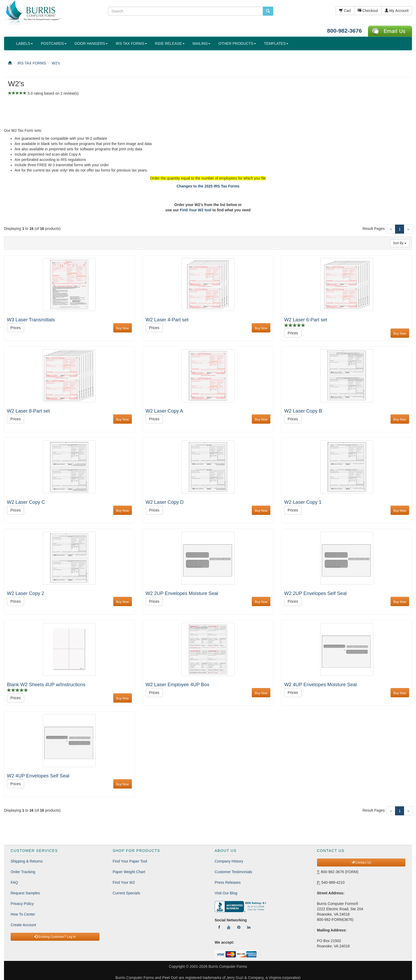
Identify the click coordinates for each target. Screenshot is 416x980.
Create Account (23, 925)
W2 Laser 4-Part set (167, 320)
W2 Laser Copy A (164, 411)
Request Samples (25, 893)
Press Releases (228, 882)
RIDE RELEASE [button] (170, 43)
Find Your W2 (124, 882)
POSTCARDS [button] (54, 43)
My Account (397, 11)
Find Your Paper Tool (130, 861)
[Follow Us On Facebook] (219, 927)
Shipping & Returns (27, 861)
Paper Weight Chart (129, 872)
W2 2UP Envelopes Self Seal (315, 593)
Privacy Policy (22, 904)
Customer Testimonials (233, 872)
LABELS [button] (25, 43)
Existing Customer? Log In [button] (55, 937)
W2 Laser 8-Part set (28, 411)
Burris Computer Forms (228, 966)
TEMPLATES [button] (276, 43)
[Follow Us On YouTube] (229, 927)
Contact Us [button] (361, 863)
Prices (16, 328)
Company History (229, 861)
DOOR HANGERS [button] (91, 43)
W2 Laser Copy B (303, 411)
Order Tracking (23, 872)
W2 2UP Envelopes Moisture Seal (182, 593)
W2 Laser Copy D (165, 502)
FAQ (14, 882)
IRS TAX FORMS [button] (131, 43)
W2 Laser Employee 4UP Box (177, 685)
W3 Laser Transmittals (31, 320)
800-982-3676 (344, 31)
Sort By (400, 243)
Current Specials (127, 893)
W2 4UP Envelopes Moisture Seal (320, 685)
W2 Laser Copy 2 (26, 593)
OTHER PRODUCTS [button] (237, 43)
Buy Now (123, 328)
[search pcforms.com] (268, 11)
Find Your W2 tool (196, 210)
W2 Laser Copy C (26, 502)
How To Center (23, 914)
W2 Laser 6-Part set (306, 320)
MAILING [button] (202, 43)
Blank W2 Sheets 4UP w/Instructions (46, 685)
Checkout (368, 11)
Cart (345, 11)
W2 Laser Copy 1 (303, 502)
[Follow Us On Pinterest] (239, 927)
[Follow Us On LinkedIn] (249, 927)
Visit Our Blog (226, 893)
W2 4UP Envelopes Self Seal (38, 776)
